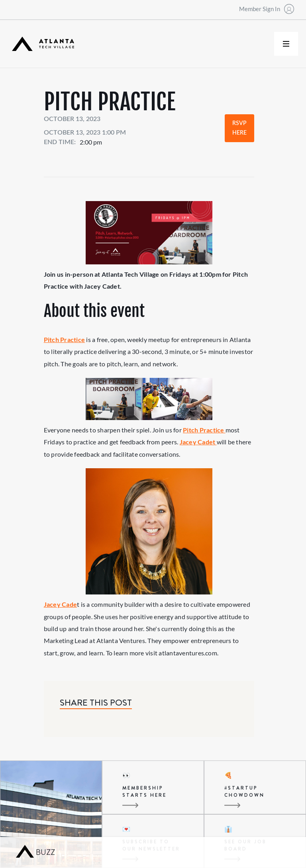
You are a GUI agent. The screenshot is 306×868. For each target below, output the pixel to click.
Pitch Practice (64, 339)
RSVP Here (239, 128)
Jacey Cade (60, 604)
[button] (286, 44)
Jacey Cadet (198, 442)
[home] (43, 44)
